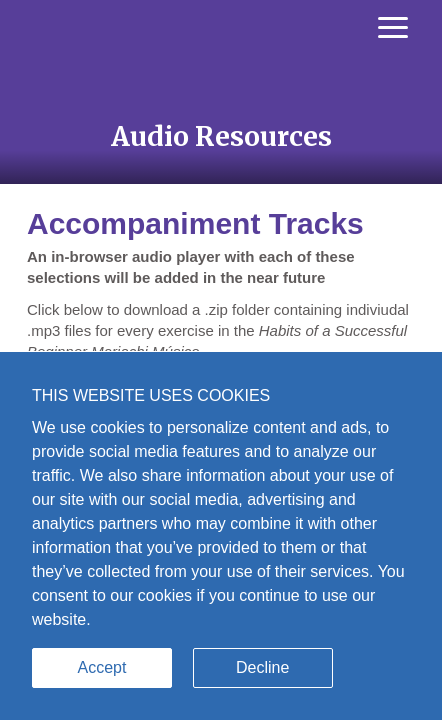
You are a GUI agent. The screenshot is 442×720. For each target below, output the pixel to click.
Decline (262, 667)
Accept (102, 667)
